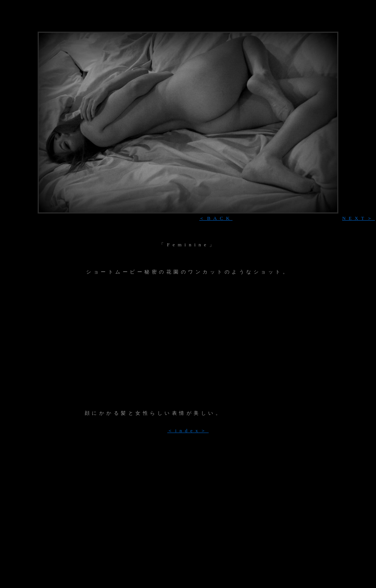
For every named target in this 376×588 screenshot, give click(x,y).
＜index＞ (188, 431)
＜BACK (216, 218)
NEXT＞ (358, 218)
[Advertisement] (188, 343)
